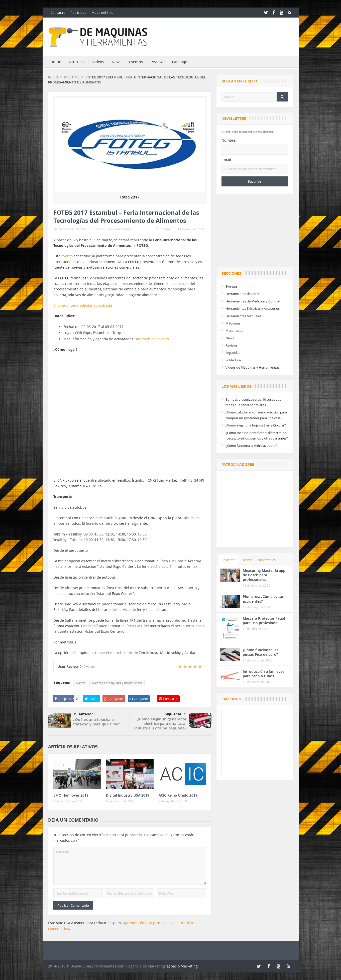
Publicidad (78, 13)
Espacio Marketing (182, 966)
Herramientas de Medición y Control (253, 301)
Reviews (157, 62)
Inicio (57, 62)
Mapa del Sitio (102, 13)
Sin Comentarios (120, 229)
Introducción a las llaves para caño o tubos (264, 674)
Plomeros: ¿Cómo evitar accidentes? (263, 599)
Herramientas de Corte (243, 294)
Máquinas (233, 323)
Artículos (77, 62)
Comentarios (266, 560)
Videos (98, 62)
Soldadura (233, 360)
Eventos (136, 62)
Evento (81, 683)
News (117, 62)
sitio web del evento (152, 339)
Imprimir (164, 229)
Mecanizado (235, 331)
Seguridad (233, 353)
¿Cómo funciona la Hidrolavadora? (251, 446)
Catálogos (181, 62)
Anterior (83, 714)
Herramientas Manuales (243, 316)
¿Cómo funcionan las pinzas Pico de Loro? (261, 652)
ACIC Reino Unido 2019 (178, 795)
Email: (227, 160)
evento (67, 256)
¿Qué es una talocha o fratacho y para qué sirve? (97, 722)
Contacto (58, 13)
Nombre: (229, 140)
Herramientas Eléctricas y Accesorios (253, 308)
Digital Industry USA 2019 (128, 795)
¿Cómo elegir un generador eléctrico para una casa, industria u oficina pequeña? (160, 724)
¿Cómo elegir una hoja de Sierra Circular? (256, 425)
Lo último (229, 560)
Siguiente (175, 714)
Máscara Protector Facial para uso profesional (264, 621)
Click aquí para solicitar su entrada (83, 305)
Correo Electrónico (191, 229)
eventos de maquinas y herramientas (117, 683)
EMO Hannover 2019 (71, 795)
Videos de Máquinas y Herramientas (252, 367)
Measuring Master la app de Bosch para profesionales (264, 575)
